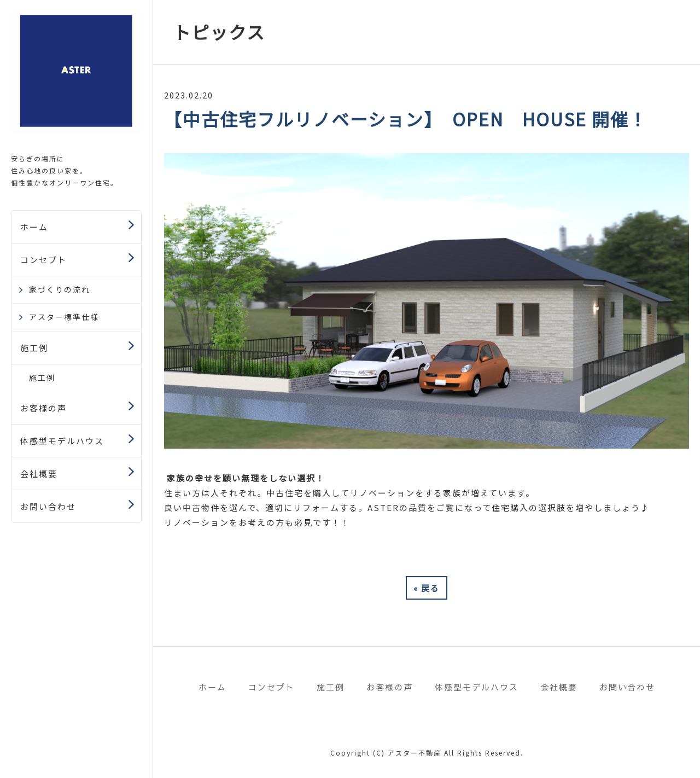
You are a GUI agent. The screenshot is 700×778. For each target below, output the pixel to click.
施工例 (34, 348)
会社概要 (39, 474)
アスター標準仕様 (64, 317)
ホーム (34, 227)
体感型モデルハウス (62, 441)
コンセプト (43, 260)
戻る (427, 588)
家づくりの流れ (60, 289)
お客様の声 (43, 408)
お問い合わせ (48, 506)
